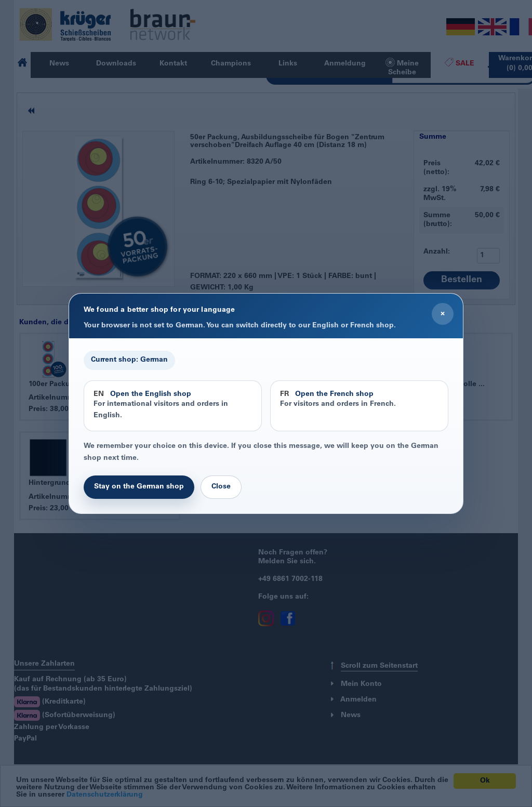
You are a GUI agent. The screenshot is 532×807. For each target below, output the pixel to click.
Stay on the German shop (139, 487)
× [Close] (443, 314)
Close (221, 487)
